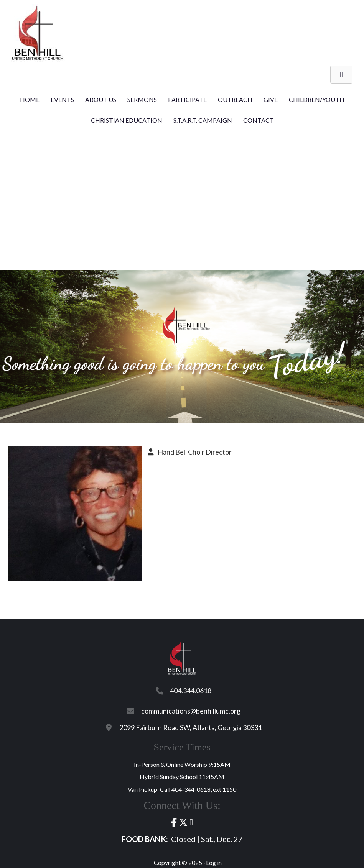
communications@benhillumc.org (191, 711)
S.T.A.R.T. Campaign (203, 120)
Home (30, 99)
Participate (187, 99)
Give (271, 99)
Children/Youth (317, 99)
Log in (214, 862)
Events (62, 99)
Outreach (235, 99)
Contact (259, 120)
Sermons (142, 99)
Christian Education (127, 120)
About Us (101, 99)
